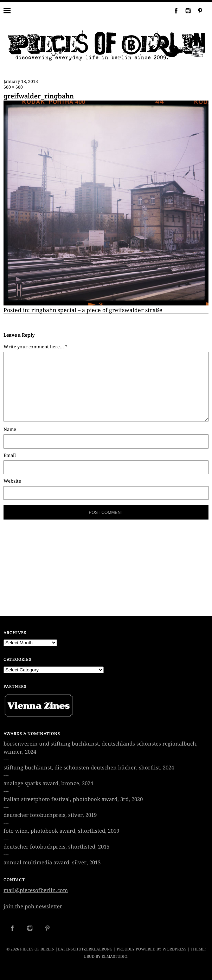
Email (10, 455)
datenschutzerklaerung (85, 949)
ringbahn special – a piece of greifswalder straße (97, 310)
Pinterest (197, 11)
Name (10, 429)
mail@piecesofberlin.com (36, 890)
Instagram (185, 11)
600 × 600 (13, 87)
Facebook (173, 11)
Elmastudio (114, 957)
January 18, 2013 (21, 82)
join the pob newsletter (33, 907)
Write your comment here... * (36, 347)
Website (12, 481)
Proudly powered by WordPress (152, 949)
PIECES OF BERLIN (37, 949)
